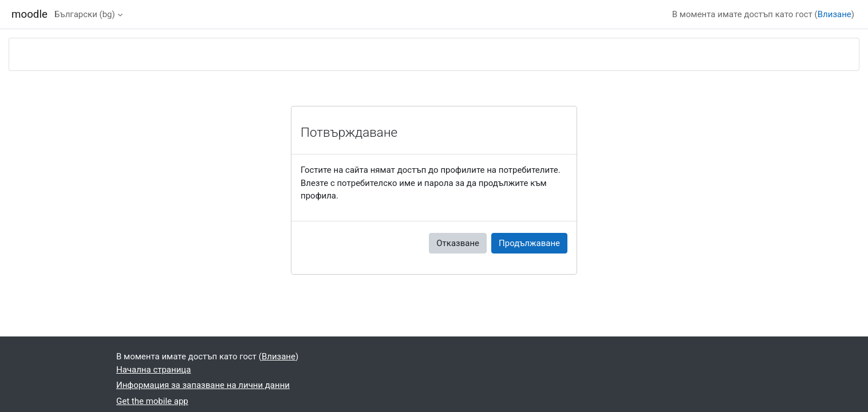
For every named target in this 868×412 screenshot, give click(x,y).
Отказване (458, 243)
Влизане (835, 14)
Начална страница (153, 370)
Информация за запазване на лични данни (203, 385)
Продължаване (529, 243)
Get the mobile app (152, 401)
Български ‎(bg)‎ (85, 14)
